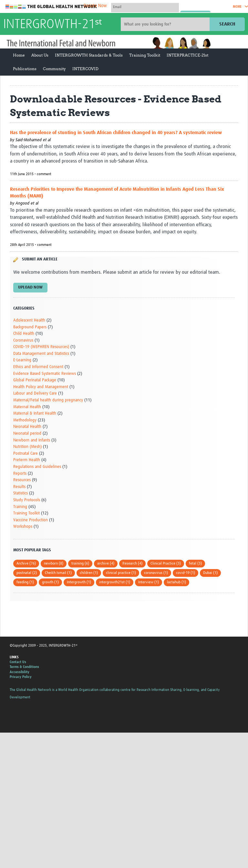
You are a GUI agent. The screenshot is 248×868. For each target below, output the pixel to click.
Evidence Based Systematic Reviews (45, 374)
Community (54, 69)
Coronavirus (23, 340)
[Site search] (166, 24)
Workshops (23, 527)
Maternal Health (27, 407)
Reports (20, 474)
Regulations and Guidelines (37, 467)
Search (227, 24)
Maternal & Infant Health (35, 413)
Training (20, 507)
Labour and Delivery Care (35, 393)
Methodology (25, 420)
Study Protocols (27, 500)
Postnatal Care (26, 454)
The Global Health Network (51, 7)
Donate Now (95, 6)
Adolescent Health (29, 320)
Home (19, 55)
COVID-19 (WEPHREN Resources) (41, 347)
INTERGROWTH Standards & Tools (89, 55)
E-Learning (22, 360)
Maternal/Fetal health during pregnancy (48, 400)
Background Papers (30, 327)
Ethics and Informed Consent (38, 367)
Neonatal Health (27, 427)
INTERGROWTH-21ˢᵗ (52, 25)
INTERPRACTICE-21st (187, 55)
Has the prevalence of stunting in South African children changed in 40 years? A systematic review (116, 133)
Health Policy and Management (41, 387)
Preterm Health (27, 460)
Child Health (24, 334)
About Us (40, 55)
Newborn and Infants (32, 440)
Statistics (21, 493)
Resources (22, 480)
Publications (25, 69)
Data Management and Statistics (41, 354)
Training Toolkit (145, 55)
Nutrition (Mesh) (27, 447)
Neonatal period (27, 434)
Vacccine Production (31, 520)
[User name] (145, 7)
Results (19, 487)
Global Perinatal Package (35, 380)
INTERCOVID (85, 69)
